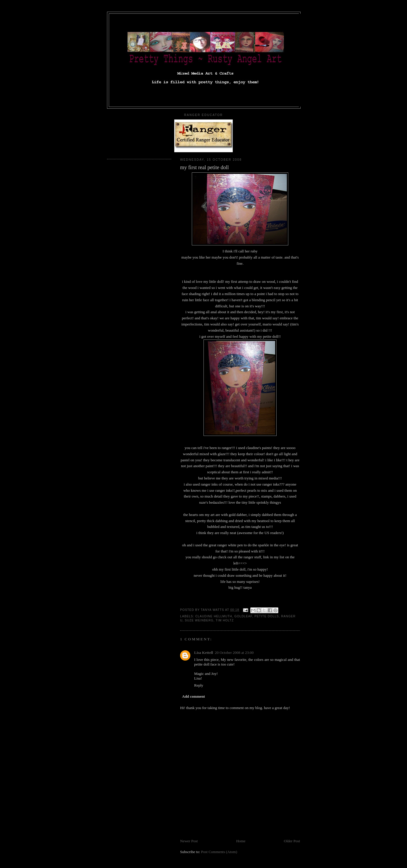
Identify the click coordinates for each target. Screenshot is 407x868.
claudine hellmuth (214, 616)
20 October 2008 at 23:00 (234, 653)
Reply (199, 685)
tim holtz (225, 620)
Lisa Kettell (204, 653)
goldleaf (243, 616)
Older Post (292, 841)
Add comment (194, 696)
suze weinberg (199, 620)
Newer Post (189, 841)
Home (241, 841)
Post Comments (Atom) (219, 852)
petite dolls (267, 616)
